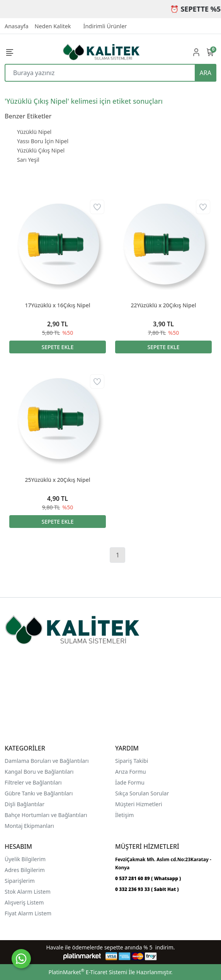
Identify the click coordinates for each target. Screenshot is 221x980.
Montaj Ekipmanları (29, 826)
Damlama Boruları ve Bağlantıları (47, 761)
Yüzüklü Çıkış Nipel (41, 150)
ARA (206, 73)
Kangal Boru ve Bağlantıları (39, 772)
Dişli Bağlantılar (25, 804)
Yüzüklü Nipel (34, 132)
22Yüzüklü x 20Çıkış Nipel (163, 305)
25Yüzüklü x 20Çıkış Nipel (57, 480)
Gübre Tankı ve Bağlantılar (38, 793)
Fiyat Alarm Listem (28, 913)
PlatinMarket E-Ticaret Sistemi (88, 972)
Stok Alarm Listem (28, 892)
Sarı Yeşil (28, 160)
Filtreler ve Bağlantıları (33, 782)
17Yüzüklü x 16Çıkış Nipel (57, 305)
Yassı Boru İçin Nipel (43, 141)
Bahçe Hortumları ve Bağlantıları (46, 815)
